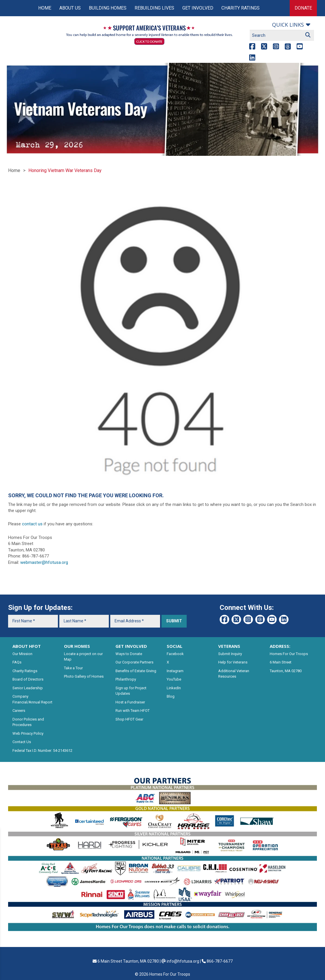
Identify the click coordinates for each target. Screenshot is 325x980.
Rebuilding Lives (154, 8)
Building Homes (108, 8)
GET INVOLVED (131, 646)
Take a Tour (73, 668)
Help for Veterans (233, 662)
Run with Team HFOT (133, 711)
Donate (303, 8)
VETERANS (229, 646)
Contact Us (22, 742)
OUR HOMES (77, 646)
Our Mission (22, 654)
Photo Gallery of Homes (84, 676)
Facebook (175, 654)
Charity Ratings (240, 8)
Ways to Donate (129, 654)
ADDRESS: (280, 646)
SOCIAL (175, 646)
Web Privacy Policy (28, 733)
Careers (19, 711)
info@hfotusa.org (183, 961)
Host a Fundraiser (130, 702)
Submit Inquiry (230, 654)
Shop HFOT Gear (129, 719)
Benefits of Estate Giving (136, 671)
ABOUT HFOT (27, 646)
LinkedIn (174, 688)
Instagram (175, 671)
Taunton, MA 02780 (286, 671)
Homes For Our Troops (289, 654)
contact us (32, 524)
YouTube (174, 679)
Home (45, 8)
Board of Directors (28, 679)
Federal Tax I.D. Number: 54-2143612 (42, 750)
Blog (171, 696)
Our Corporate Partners (134, 662)
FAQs (17, 662)
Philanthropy (126, 679)
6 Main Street (281, 662)
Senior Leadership (28, 688)
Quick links (288, 25)
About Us (70, 8)
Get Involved (198, 8)
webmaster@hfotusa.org (44, 562)
